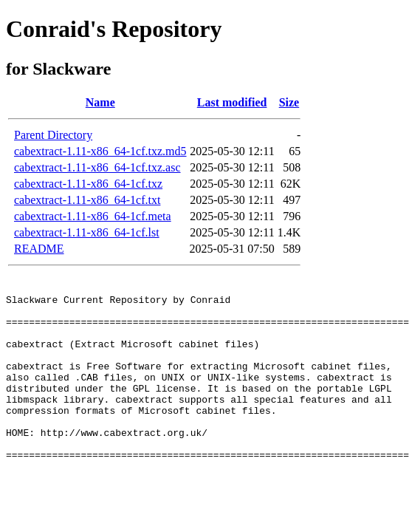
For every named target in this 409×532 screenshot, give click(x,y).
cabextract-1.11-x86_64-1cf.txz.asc (97, 167)
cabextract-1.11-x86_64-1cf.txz (88, 184)
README (39, 249)
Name (100, 102)
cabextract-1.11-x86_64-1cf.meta (93, 216)
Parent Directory (53, 135)
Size (289, 102)
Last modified (232, 102)
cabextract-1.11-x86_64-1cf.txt (87, 200)
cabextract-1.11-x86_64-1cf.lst (87, 232)
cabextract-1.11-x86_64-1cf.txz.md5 (100, 151)
